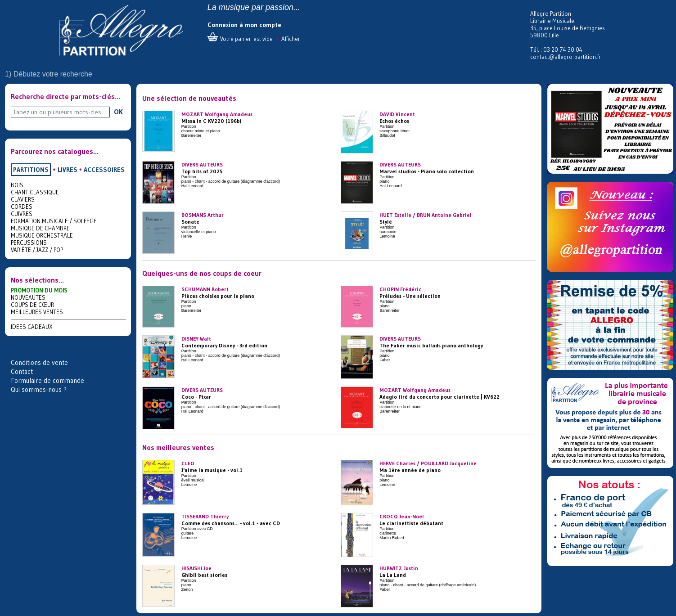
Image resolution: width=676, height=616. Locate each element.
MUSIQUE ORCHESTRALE (42, 235)
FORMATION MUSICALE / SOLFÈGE (54, 221)
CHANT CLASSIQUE (35, 192)
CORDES (22, 207)
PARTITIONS (31, 170)
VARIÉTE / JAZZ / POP (37, 250)
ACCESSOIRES (104, 170)
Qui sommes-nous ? (39, 389)
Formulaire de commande (47, 380)
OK (118, 112)
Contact (22, 371)
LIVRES (68, 170)
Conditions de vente (39, 362)
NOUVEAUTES (28, 297)
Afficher (291, 39)
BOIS (17, 185)
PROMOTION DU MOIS (39, 290)
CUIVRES (22, 214)
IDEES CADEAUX (32, 327)
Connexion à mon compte (244, 25)
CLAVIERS (23, 199)
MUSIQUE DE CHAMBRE (40, 228)
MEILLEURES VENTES (37, 312)
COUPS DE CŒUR (32, 305)
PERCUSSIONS (29, 243)
